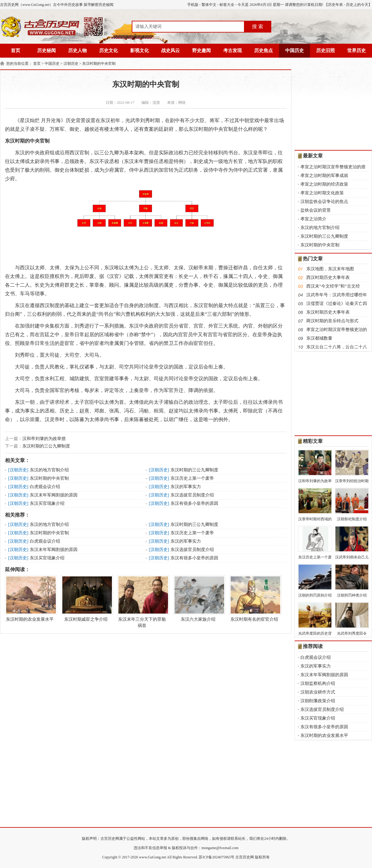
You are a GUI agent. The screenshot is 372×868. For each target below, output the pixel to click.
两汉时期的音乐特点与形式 (332, 321)
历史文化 (108, 51)
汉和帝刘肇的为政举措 (44, 439)
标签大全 (227, 5)
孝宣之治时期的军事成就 (324, 176)
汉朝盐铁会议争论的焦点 (324, 202)
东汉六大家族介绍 (198, 598)
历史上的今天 (357, 5)
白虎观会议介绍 (45, 487)
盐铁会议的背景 (316, 210)
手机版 (193, 5)
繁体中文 (209, 5)
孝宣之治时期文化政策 (322, 193)
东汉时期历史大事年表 (328, 312)
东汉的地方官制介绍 (49, 470)
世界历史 (356, 51)
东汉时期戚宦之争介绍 (86, 598)
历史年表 (335, 5)
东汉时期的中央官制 (99, 64)
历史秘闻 (46, 51)
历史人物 (77, 51)
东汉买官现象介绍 (47, 503)
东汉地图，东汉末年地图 (330, 269)
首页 (15, 51)
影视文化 (139, 51)
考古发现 (232, 51)
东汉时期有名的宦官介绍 (254, 598)
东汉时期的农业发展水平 (30, 598)
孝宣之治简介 (313, 219)
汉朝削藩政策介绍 (318, 701)
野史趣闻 (201, 51)
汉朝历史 (71, 64)
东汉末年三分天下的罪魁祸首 (142, 601)
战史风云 (170, 51)
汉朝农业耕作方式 (318, 692)
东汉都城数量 (319, 338)
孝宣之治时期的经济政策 (324, 184)
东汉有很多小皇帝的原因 (194, 503)
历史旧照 (325, 51)
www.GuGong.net (153, 857)
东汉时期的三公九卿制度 (46, 446)
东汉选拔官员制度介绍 (192, 495)
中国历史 (294, 51)
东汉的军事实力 (186, 487)
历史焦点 (263, 51)
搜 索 (258, 26)
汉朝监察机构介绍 (318, 683)
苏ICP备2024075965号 (217, 857)
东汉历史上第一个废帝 (192, 478)
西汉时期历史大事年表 (328, 278)
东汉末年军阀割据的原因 (54, 495)
